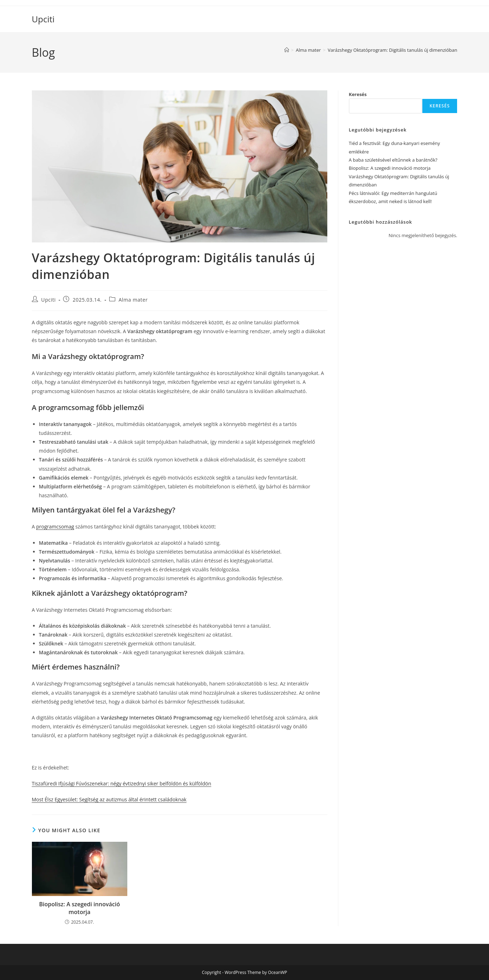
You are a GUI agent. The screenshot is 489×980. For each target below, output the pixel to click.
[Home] (287, 50)
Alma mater (133, 300)
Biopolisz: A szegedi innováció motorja (79, 908)
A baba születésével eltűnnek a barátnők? (393, 160)
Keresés (358, 94)
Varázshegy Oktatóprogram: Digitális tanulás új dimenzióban (392, 50)
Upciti (43, 19)
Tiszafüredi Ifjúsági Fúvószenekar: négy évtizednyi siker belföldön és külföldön (122, 783)
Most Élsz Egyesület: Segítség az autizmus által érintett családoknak (109, 799)
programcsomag (55, 527)
